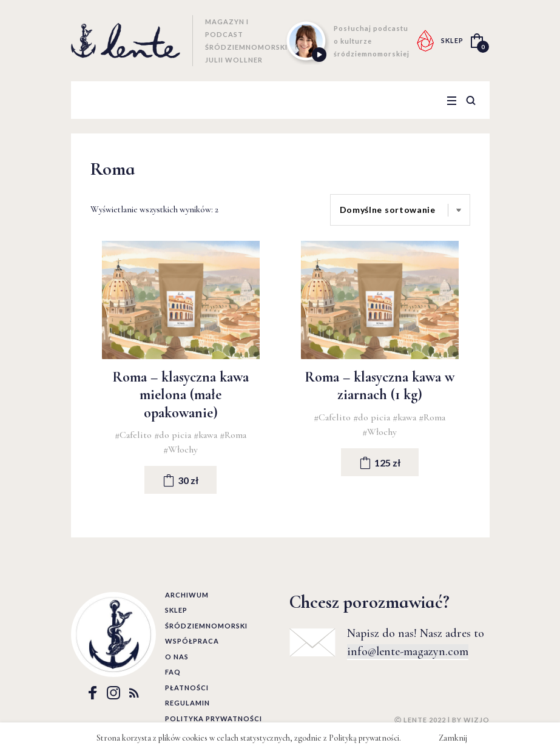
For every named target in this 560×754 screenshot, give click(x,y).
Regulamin (187, 703)
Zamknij (453, 738)
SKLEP (452, 40)
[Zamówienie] (400, 210)
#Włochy (180, 449)
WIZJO (477, 720)
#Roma (233, 435)
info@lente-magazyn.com (408, 651)
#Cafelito (134, 435)
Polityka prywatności (214, 719)
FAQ (173, 672)
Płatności (187, 688)
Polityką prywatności (364, 738)
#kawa (207, 435)
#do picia (174, 435)
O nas (177, 657)
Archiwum (187, 595)
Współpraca (192, 641)
